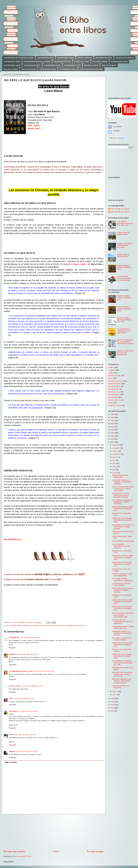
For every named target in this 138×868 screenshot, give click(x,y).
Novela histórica (114, 395)
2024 (113, 421)
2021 (113, 430)
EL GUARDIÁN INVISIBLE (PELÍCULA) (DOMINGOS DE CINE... (122, 663)
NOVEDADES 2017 (32, 65)
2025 (113, 418)
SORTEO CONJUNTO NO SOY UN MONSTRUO (125, 353)
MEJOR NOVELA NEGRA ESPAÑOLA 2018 (124, 298)
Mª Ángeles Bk (14, 638)
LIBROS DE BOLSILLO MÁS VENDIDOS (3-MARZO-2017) (122, 645)
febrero (115, 692)
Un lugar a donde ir (79, 264)
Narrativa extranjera (115, 381)
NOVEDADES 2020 (12, 62)
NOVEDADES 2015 (72, 65)
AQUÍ (81, 574)
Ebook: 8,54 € (34, 128)
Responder (13, 648)
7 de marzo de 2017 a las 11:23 (44, 671)
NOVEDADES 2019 (119, 62)
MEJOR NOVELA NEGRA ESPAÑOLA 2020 (124, 268)
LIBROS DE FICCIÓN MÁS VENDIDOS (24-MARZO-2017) (122, 520)
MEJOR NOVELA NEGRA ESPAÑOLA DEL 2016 (124, 320)
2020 (113, 433)
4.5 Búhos (112, 370)
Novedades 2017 (70, 626)
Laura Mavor (46, 626)
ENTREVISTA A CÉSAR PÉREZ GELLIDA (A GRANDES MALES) (121, 495)
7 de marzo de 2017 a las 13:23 (32, 686)
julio (114, 460)
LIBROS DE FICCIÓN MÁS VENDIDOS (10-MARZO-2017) (122, 609)
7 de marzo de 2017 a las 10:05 (26, 654)
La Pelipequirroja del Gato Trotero (21, 671)
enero (115, 695)
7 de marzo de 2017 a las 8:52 (30, 638)
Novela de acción (114, 387)
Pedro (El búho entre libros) (120, 212)
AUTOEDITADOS (100, 62)
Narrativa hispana (58, 626)
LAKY (11, 699)
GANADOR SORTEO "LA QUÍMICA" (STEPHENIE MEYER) (122, 633)
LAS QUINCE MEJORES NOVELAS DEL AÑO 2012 (125, 224)
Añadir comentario (11, 762)
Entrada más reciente (14, 852)
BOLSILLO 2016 (11, 69)
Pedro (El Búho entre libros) (120, 209)
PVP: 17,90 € (34, 126)
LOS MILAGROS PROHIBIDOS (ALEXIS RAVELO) (121, 546)
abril (114, 470)
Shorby (11, 735)
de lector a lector (15, 686)
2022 (113, 427)
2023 (113, 424)
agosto (115, 457)
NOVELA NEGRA (85, 58)
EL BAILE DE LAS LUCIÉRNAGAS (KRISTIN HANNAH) (122, 622)
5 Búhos (111, 373)
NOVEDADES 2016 (52, 65)
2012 (113, 711)
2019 (113, 436)
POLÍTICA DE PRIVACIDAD (91, 69)
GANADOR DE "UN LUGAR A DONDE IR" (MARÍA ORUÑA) (123, 590)
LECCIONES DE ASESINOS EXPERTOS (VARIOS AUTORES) (122, 502)
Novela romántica (114, 400)
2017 (112, 442)
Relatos (111, 403)
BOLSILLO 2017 (109, 65)
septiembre (117, 454)
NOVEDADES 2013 (68, 69)
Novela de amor (114, 389)
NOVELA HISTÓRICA (125, 58)
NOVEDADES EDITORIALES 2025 (19, 58)
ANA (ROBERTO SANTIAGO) (123, 541)
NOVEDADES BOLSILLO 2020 (37, 62)
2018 (113, 439)
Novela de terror (114, 392)
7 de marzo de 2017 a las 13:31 (24, 699)
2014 (113, 705)
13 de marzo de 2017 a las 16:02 (25, 735)
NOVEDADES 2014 (48, 69)
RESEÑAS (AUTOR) (104, 58)
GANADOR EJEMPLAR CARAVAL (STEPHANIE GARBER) (122, 482)
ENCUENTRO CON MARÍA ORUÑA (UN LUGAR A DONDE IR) (122, 674)
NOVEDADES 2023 (66, 58)
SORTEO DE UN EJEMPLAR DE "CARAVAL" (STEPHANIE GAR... (123, 615)
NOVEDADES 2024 (45, 58)
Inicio (56, 852)
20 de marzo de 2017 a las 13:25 (26, 752)
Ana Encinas (13, 711)
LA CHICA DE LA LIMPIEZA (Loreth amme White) (124, 331)
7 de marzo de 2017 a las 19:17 (28, 711)
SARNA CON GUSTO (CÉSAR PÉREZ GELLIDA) (125, 246)
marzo (115, 473)
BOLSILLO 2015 (29, 69)
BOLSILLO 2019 (91, 65)
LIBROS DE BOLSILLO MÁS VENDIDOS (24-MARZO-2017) (122, 509)
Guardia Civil (37, 626)
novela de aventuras (115, 406)
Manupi (11, 752)
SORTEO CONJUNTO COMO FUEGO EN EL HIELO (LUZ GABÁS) (123, 489)
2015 (113, 702)
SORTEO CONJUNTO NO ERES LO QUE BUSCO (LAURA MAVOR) (122, 681)
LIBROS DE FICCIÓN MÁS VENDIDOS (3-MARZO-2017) (122, 656)
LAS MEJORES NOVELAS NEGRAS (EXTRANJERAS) (124, 279)
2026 (113, 414)
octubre (115, 451)
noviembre (116, 448)
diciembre (116, 445)
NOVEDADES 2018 (12, 65)
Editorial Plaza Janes (25, 626)
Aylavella (12, 654)
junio (114, 464)
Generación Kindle (114, 376)
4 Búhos (14, 626)
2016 (113, 699)
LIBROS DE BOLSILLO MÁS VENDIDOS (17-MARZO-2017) (122, 558)
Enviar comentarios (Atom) (22, 856)
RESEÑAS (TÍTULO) (62, 62)
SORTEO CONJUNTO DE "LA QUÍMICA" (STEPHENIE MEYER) (125, 342)
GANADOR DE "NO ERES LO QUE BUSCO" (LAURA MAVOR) (123, 527)
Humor (111, 378)
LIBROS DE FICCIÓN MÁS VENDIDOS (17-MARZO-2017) (122, 564)
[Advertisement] (54, 832)
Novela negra (82, 626)
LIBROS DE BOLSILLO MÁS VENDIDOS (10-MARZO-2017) (122, 602)
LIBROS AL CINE (82, 62)
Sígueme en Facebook (110, 127)
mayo (115, 467)
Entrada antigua (95, 852)
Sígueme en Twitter (110, 132)
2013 (113, 708)
